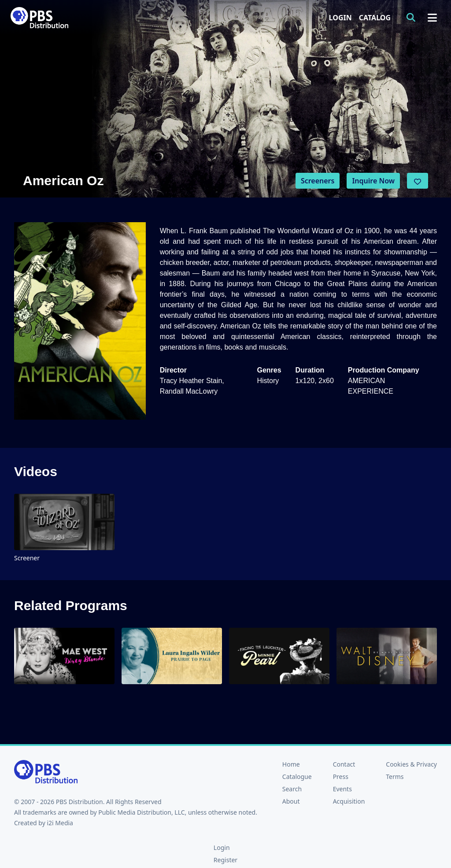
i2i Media (60, 823)
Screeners (318, 181)
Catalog (375, 18)
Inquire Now (373, 181)
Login (340, 18)
